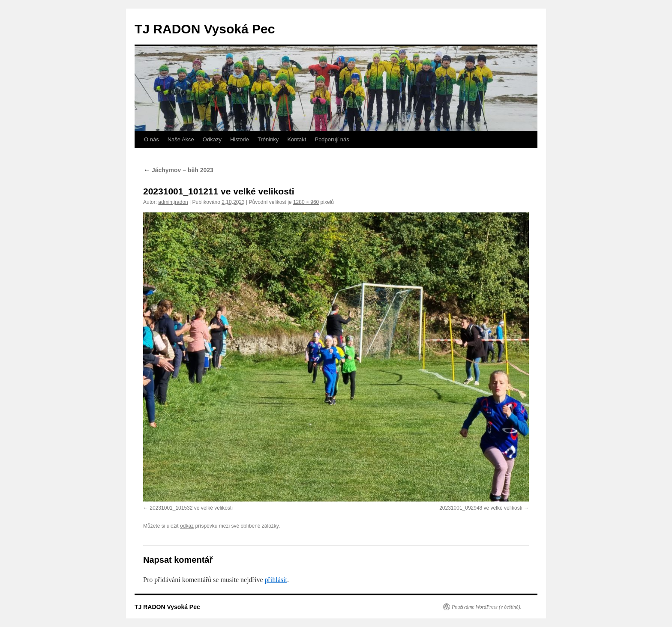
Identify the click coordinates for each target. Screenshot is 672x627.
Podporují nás (332, 139)
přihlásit (276, 580)
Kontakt (297, 139)
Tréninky (268, 139)
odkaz (187, 526)
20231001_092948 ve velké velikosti (481, 508)
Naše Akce (181, 139)
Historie (240, 139)
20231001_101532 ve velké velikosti (191, 508)
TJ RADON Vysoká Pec (205, 29)
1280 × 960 (306, 202)
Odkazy (212, 139)
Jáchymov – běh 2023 (178, 170)
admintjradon (173, 202)
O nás (151, 139)
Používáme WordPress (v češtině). (487, 607)
